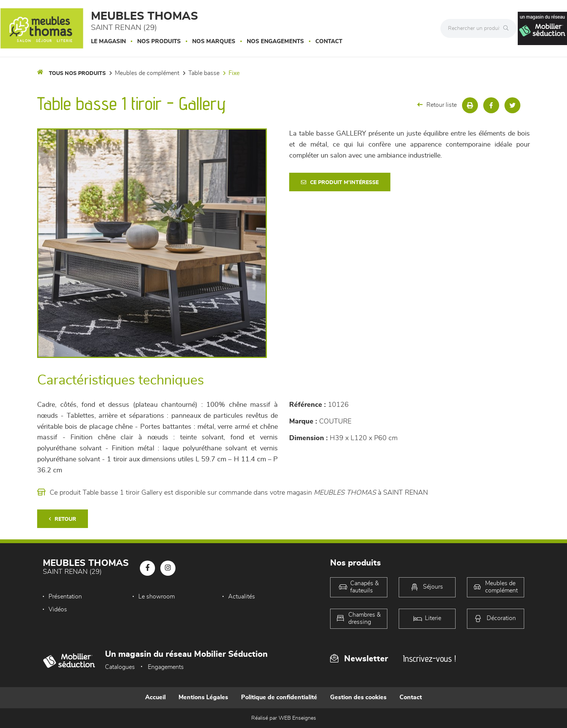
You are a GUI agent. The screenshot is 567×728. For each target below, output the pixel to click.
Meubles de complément (147, 73)
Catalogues (120, 667)
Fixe (234, 73)
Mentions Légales (203, 697)
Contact (329, 41)
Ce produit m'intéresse (340, 182)
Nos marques (214, 41)
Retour (63, 519)
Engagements (166, 667)
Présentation (65, 597)
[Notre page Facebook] (147, 568)
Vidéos (58, 609)
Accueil (155, 697)
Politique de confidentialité (279, 697)
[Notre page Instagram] (168, 568)
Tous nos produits (77, 73)
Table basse (204, 73)
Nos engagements (275, 41)
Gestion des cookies (358, 697)
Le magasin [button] (108, 41)
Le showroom (157, 597)
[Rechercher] (508, 28)
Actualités (242, 597)
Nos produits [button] (159, 41)
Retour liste (437, 105)
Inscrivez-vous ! (429, 658)
